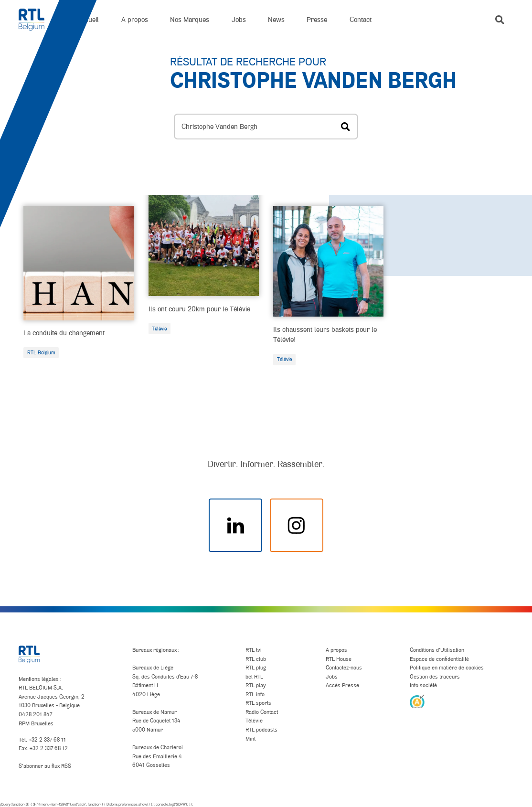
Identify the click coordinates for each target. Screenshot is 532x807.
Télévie (159, 329)
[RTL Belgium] (37, 20)
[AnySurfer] (417, 701)
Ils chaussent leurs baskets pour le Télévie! (325, 334)
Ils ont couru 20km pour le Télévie (199, 309)
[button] (500, 20)
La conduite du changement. (65, 333)
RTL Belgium (41, 352)
